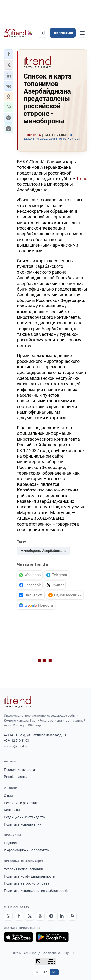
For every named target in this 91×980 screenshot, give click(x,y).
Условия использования (23, 869)
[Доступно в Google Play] (52, 937)
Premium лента (16, 777)
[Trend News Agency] (17, 702)
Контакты (12, 810)
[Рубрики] (82, 33)
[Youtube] (40, 916)
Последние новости (19, 770)
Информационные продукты (27, 850)
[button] (8, 54)
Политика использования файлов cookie (36, 891)
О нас (8, 796)
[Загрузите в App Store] (18, 937)
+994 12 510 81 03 (16, 741)
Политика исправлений (23, 824)
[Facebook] (19, 916)
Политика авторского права (27, 883)
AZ (45, 972)
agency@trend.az (16, 746)
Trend (82, 179)
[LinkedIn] (62, 916)
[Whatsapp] (8, 916)
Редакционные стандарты (25, 817)
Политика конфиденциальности (29, 876)
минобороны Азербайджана (44, 551)
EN (37, 972)
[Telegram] (51, 916)
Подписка (12, 843)
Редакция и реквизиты (22, 803)
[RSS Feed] (72, 916)
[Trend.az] (18, 33)
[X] (30, 916)
